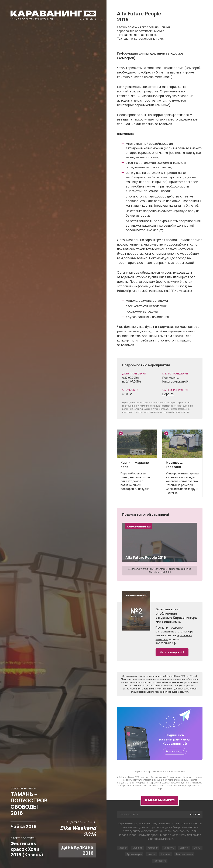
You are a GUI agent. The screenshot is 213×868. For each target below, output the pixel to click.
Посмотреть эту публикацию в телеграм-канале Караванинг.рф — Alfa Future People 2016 (160, 570)
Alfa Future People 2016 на (180, 676)
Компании (153, 848)
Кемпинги (137, 848)
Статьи (197, 848)
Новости (151, 854)
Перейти (168, 394)
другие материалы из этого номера (174, 629)
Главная (123, 848)
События (184, 848)
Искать (195, 814)
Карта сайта (160, 861)
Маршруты (169, 848)
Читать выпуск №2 (172, 652)
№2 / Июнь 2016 (88, 19)
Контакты (166, 854)
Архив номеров (134, 854)
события (184, 692)
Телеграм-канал (184, 854)
